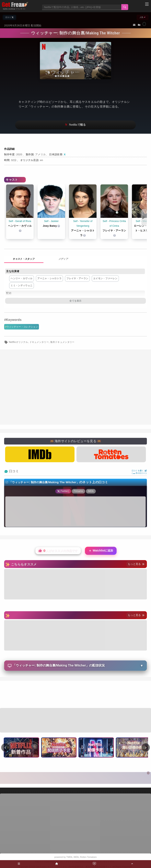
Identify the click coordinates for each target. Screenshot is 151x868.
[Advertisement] (75, 695)
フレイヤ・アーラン (77, 278)
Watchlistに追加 (101, 551)
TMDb (69, 857)
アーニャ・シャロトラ (49, 278)
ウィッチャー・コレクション (22, 327)
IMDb (76, 857)
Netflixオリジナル (18, 342)
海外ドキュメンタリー (62, 342)
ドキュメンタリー (39, 342)
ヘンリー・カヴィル (22, 278)
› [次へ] (146, 747)
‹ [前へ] (5, 747)
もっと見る (136, 564)
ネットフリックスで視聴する (75, 125)
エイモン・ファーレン (105, 278)
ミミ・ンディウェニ (22, 285)
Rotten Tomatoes (88, 857)
